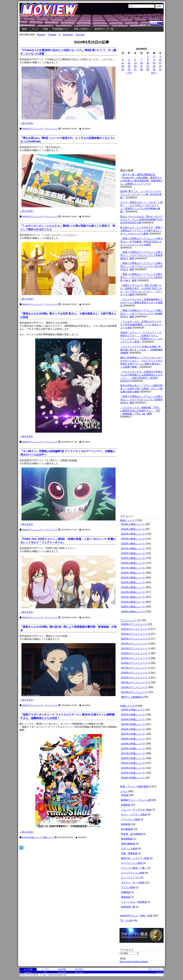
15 (148, 63)
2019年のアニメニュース (134, 658)
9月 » (154, 73)
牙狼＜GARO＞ (82, 29)
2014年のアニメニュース (134, 682)
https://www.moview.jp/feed (134, 962)
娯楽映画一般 (128, 907)
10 (160, 60)
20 (135, 66)
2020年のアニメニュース (134, 653)
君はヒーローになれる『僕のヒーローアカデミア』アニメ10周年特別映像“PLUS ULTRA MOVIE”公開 (141, 220)
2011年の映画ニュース (133, 597)
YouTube (80, 35)
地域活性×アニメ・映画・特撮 (136, 916)
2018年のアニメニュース (134, 663)
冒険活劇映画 (128, 844)
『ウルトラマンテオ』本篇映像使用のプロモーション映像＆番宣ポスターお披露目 (141, 303)
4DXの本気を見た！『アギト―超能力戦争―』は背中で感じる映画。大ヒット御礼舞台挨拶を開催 (141, 389)
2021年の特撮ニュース (133, 734)
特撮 (45, 29)
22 (148, 66)
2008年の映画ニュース (133, 612)
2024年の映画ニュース (133, 534)
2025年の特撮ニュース (133, 715)
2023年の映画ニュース (133, 539)
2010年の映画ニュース (133, 602)
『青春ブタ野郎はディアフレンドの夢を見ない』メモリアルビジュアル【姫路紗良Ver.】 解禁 (141, 400)
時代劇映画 (127, 829)
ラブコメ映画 (128, 887)
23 (154, 66)
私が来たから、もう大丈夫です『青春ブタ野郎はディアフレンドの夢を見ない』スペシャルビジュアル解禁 (141, 231)
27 (135, 70)
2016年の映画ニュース (133, 573)
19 (129, 66)
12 (129, 63)
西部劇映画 (127, 839)
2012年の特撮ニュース (133, 778)
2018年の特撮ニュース (133, 749)
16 (154, 63)
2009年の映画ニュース (133, 607)
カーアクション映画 (132, 863)
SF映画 (125, 795)
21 (142, 66)
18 (123, 66)
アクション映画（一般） (134, 868)
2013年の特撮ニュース (133, 773)
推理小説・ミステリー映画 (135, 858)
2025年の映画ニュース (133, 529)
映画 (24, 29)
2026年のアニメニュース (134, 624)
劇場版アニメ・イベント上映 (136, 800)
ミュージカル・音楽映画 (134, 902)
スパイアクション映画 (133, 873)
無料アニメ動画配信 (132, 697)
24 (160, 66)
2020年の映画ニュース (133, 553)
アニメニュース (51, 129)
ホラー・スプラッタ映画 (134, 815)
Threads (52, 35)
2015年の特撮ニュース (133, 763)
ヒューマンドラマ (130, 878)
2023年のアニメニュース (134, 639)
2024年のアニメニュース (33, 129)
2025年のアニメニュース (134, 629)
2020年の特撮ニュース (133, 739)
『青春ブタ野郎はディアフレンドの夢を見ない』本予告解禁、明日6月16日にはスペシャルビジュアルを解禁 (141, 242)
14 (142, 63)
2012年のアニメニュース (134, 692)
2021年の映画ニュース (133, 548)
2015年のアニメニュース (134, 678)
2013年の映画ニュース (133, 587)
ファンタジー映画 (130, 819)
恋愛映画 (126, 892)
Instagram (68, 35)
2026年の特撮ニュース (133, 710)
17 (160, 63)
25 (123, 70)
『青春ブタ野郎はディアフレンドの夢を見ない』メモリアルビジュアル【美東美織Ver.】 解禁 (141, 255)
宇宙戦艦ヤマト (61, 29)
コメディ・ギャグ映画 (133, 883)
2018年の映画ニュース (133, 563)
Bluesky (41, 35)
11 (123, 63)
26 (129, 70)
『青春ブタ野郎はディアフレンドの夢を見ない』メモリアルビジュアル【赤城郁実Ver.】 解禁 (141, 314)
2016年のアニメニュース (134, 673)
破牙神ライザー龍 (104, 29)
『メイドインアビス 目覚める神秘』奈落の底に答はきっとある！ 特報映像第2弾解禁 (141, 350)
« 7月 (129, 73)
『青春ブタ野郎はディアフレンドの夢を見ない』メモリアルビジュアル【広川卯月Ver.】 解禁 (141, 266)
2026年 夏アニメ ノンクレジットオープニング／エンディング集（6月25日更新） (141, 194)
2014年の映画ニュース (133, 582)
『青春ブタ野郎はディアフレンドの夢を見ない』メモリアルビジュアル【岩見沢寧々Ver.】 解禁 (141, 277)
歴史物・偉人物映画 (132, 834)
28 (142, 70)
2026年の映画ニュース (133, 524)
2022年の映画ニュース (133, 544)
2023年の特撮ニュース (133, 724)
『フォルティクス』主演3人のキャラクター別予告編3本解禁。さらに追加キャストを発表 (141, 325)
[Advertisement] (142, 122)
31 (160, 70)
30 (154, 70)
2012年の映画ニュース (133, 592)
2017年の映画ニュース (133, 568)
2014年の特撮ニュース (133, 768)
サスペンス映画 (129, 849)
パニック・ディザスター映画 (136, 810)
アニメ (35, 29)
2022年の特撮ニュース (133, 729)
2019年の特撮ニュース (133, 744)
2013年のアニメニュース (134, 687)
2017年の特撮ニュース (133, 753)
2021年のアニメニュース (134, 649)
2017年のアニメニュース (134, 668)
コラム (124, 791)
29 (148, 70)
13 (135, 63)
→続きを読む (27, 123)
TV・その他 (126, 920)
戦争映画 (126, 824)
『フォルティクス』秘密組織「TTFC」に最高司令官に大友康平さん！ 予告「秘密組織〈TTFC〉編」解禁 (141, 411)
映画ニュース (127, 520)
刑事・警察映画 (129, 853)
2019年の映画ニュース (133, 558)
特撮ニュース (127, 706)
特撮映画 (126, 805)
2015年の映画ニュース (133, 578)
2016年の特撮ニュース (133, 758)
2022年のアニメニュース (134, 644)
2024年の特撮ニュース (133, 719)
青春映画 (126, 897)
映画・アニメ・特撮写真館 (134, 786)
